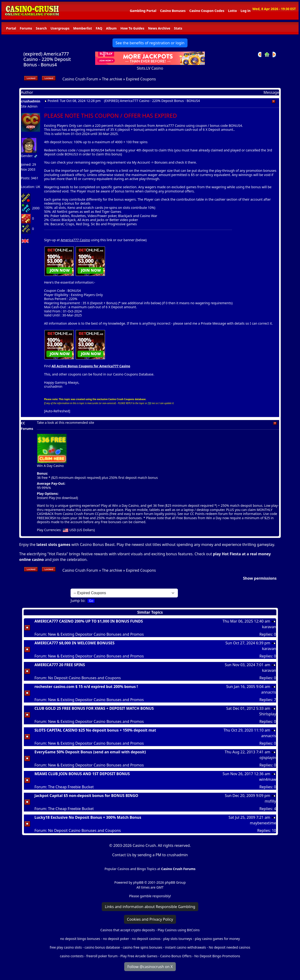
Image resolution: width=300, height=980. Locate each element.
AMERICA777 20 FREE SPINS (60, 665)
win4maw (268, 779)
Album (111, 28)
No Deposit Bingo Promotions (217, 956)
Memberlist (82, 28)
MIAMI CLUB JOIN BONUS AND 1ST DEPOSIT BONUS (82, 774)
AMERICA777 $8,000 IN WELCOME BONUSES (75, 643)
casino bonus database (102, 947)
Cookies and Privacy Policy (150, 919)
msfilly (270, 801)
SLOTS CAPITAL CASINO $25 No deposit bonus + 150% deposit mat (95, 730)
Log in (245, 11)
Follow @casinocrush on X (150, 967)
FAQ (99, 28)
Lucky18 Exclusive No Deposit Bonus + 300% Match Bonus (88, 817)
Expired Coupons (141, 79)
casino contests (72, 956)
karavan (269, 627)
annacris (269, 692)
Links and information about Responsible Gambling (150, 907)
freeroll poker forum (102, 956)
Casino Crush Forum (80, 79)
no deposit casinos (146, 939)
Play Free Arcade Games (139, 956)
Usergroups (60, 28)
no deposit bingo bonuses (80, 939)
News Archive (159, 28)
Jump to (77, 601)
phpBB (138, 882)
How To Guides (132, 28)
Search (41, 28)
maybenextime (263, 823)
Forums (26, 28)
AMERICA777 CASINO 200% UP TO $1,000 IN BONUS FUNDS (89, 621)
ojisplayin (268, 758)
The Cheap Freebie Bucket (71, 787)
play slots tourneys (178, 939)
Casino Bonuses (173, 11)
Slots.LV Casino (150, 68)
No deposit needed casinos (229, 947)
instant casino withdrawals (186, 947)
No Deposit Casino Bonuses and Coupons (84, 678)
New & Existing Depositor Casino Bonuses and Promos (96, 634)
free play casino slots (66, 947)
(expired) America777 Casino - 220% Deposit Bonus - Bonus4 (47, 59)
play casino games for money (217, 939)
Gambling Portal (143, 11)
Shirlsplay (268, 714)
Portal (11, 28)
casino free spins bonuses (142, 947)
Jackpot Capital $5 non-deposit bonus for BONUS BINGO (86, 796)
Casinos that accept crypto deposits (127, 930)
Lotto (232, 11)
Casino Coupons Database (133, 374)
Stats (178, 28)
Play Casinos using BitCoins (178, 930)
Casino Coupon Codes (207, 11)
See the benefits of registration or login (150, 43)
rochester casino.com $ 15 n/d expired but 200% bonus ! (86, 687)
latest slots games (53, 544)
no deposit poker (116, 939)
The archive (112, 79)
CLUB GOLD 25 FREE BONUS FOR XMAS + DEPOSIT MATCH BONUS (94, 708)
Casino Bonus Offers (176, 956)
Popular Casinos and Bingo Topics (130, 869)
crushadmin (31, 101)
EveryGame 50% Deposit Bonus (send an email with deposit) (90, 752)
